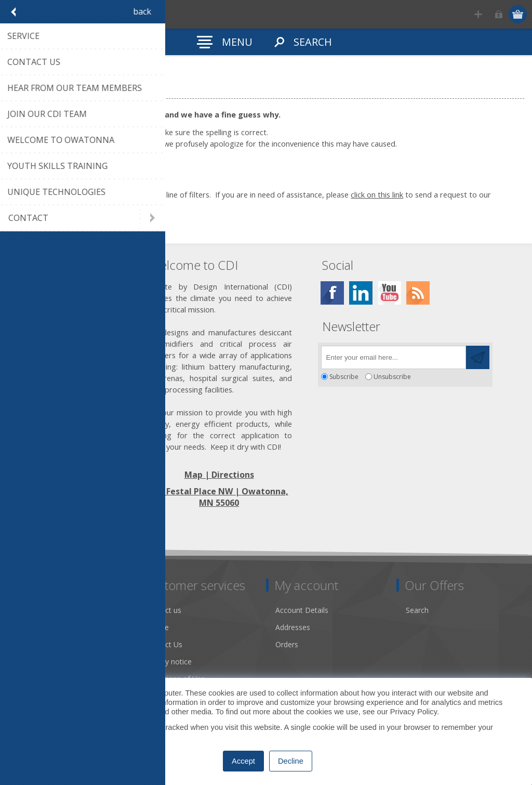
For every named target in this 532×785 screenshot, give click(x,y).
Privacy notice (168, 662)
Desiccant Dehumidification (61, 662)
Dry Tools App (39, 610)
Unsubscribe (392, 377)
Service (157, 627)
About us (30, 627)
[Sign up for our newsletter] (394, 357)
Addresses (293, 627)
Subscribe (344, 377)
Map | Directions (219, 475)
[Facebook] (332, 293)
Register (478, 14)
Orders (287, 644)
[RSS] (418, 293)
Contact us (163, 610)
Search (417, 610)
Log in (498, 14)
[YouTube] (389, 293)
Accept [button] (243, 761)
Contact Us (164, 644)
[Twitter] (361, 293)
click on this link (377, 194)
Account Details (302, 610)
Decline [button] (291, 761)
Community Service (47, 644)
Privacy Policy (414, 712)
